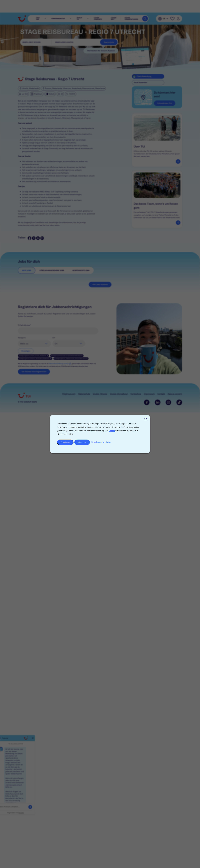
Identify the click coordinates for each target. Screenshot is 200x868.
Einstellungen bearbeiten (101, 442)
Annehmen (65, 442)
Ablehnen (82, 442)
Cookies (112, 431)
